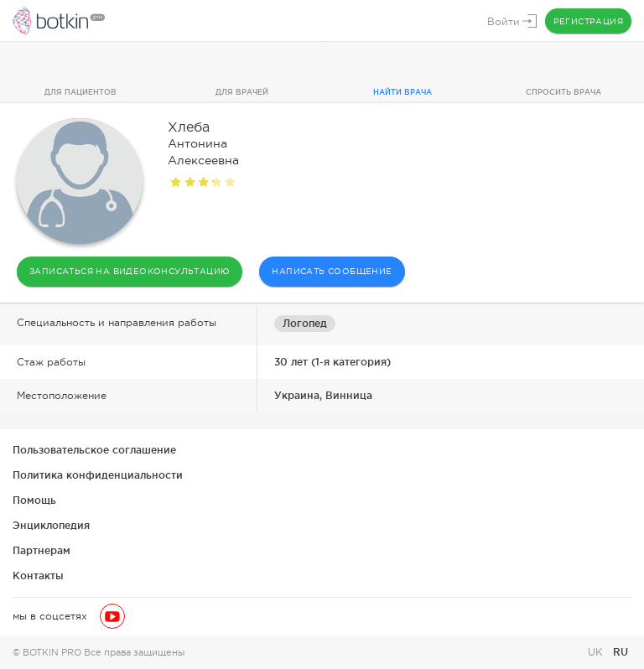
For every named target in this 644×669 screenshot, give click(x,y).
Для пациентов (80, 92)
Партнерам (42, 550)
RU (621, 652)
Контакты (38, 576)
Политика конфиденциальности (98, 475)
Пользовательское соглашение (94, 450)
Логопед (305, 323)
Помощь (34, 500)
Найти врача (402, 92)
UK (597, 652)
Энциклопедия (51, 525)
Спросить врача (563, 92)
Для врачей (242, 92)
